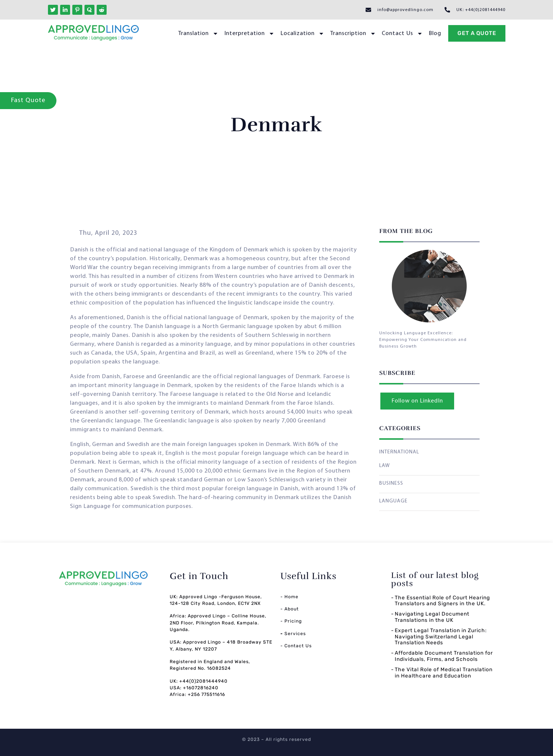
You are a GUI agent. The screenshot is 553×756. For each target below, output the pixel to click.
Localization (302, 34)
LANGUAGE (393, 501)
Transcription (353, 34)
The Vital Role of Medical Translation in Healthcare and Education (444, 673)
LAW (385, 466)
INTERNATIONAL (399, 452)
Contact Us (402, 34)
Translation (198, 34)
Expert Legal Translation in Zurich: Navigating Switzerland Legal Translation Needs (441, 637)
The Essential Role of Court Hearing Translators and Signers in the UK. (442, 601)
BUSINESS (391, 483)
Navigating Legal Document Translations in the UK (432, 617)
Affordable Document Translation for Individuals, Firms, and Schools (444, 656)
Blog (435, 34)
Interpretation (249, 34)
